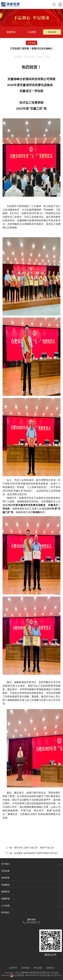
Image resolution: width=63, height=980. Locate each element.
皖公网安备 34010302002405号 (26, 976)
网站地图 (38, 968)
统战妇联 (52, 32)
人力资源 (5, 906)
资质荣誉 (5, 878)
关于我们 (5, 864)
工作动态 (31, 43)
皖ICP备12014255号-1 (52, 975)
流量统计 (50, 968)
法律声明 (13, 968)
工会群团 (31, 32)
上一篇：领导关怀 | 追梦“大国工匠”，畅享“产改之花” (30, 848)
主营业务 (5, 871)
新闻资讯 (5, 892)
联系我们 (5, 913)
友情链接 (25, 968)
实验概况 (5, 885)
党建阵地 (11, 32)
